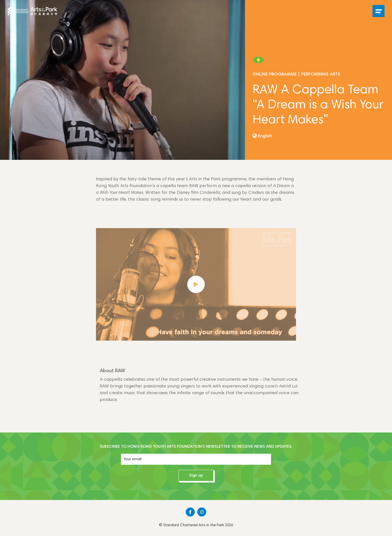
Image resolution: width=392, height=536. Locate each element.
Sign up (196, 475)
